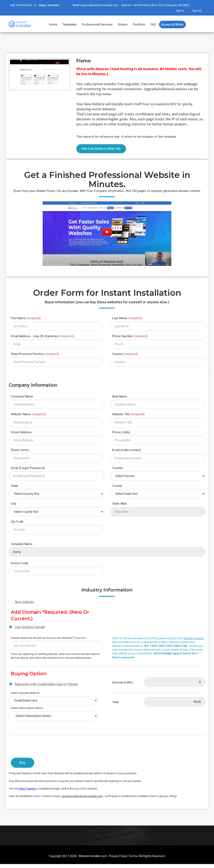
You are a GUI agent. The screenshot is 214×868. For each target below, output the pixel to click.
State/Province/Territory (35, 354)
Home (53, 24)
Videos (123, 24)
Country (125, 354)
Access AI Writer (172, 24)
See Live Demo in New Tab (101, 148)
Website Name (28, 414)
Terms (133, 856)
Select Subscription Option (27, 708)
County (117, 485)
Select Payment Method (25, 692)
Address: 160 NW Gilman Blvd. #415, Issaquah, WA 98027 (152, 5)
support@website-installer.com (98, 5)
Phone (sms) (20, 450)
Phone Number (130, 336)
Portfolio (139, 24)
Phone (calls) (121, 432)
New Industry (24, 601)
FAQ (153, 24)
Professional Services (97, 24)
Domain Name (48, 637)
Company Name (22, 396)
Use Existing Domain (30, 627)
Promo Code (20, 563)
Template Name (22, 544)
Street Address (21, 432)
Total (115, 702)
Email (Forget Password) (28, 468)
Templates (70, 24)
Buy (23, 762)
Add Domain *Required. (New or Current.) (50, 615)
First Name (26, 318)
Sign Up (197, 10)
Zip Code (17, 521)
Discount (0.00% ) (123, 682)
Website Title (129, 414)
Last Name (127, 318)
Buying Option (29, 673)
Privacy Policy (118, 856)
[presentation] (41, 747)
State (15, 485)
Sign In (181, 10)
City (13, 503)
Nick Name (120, 396)
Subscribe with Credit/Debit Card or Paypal (46, 684)
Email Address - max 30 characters (42, 336)
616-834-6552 (24, 5)
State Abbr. (120, 503)
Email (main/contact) (127, 450)
